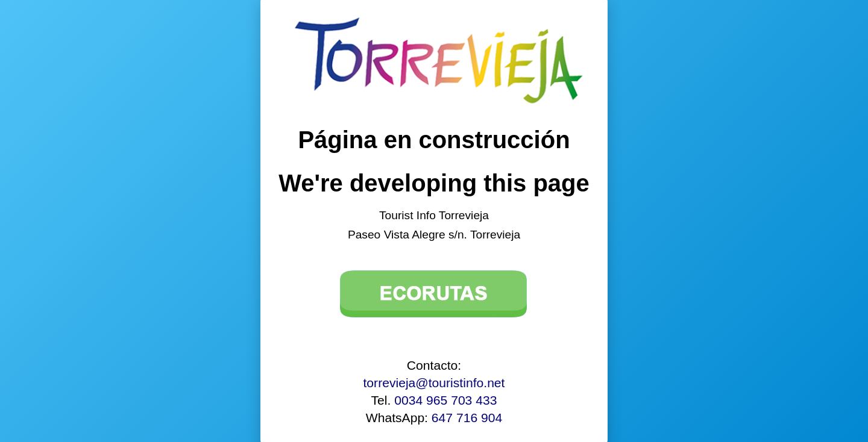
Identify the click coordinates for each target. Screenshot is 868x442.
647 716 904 (467, 418)
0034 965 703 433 (445, 400)
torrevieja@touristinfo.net (434, 383)
